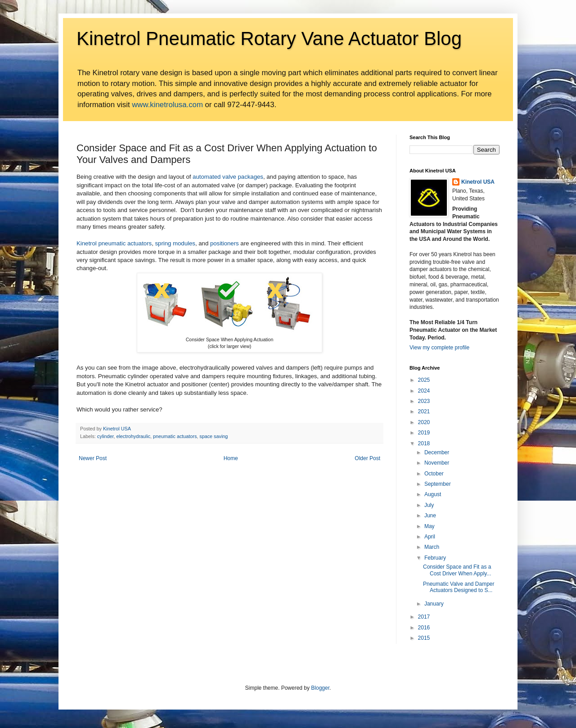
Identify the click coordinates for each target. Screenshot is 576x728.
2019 (424, 433)
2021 (424, 411)
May (430, 526)
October (434, 474)
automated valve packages (228, 177)
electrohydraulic (133, 436)
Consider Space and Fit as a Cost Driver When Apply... (457, 570)
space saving (214, 436)
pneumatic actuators (175, 436)
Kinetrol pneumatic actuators (114, 243)
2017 (424, 617)
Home (231, 458)
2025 (424, 380)
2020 (424, 422)
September (438, 484)
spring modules (175, 243)
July (429, 505)
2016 (424, 628)
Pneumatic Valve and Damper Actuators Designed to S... (459, 587)
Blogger (320, 688)
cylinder (106, 436)
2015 (424, 638)
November (437, 463)
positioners (225, 243)
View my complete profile (439, 348)
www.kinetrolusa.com (167, 105)
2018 (424, 443)
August (433, 494)
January (434, 604)
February (435, 558)
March (432, 547)
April (430, 537)
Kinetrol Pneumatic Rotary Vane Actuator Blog (269, 38)
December (437, 452)
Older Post (367, 458)
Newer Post (93, 458)
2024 (424, 391)
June (430, 515)
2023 (424, 401)
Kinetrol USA (478, 182)
